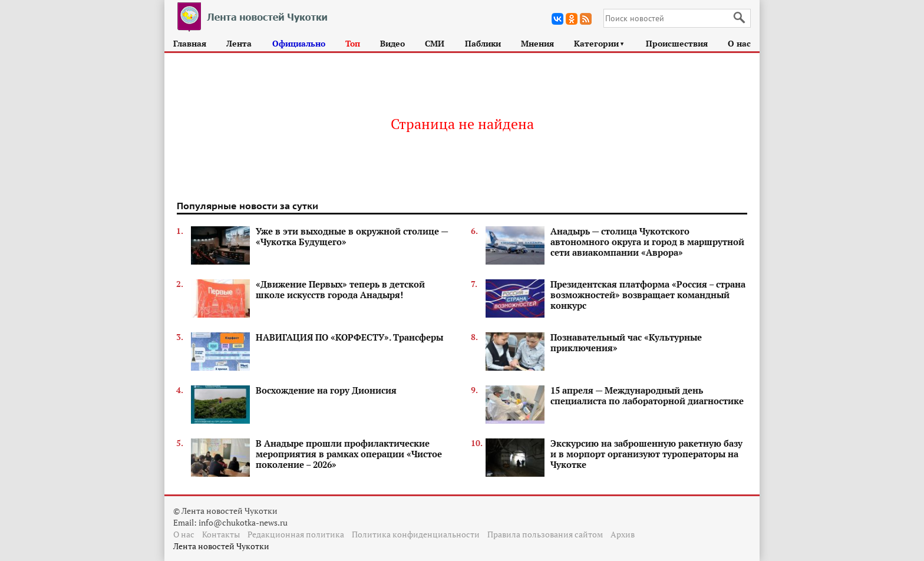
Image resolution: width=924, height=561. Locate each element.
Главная (190, 43)
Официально (299, 43)
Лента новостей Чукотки (221, 546)
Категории (600, 43)
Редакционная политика (296, 534)
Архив (623, 534)
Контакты (221, 534)
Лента (239, 43)
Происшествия (677, 43)
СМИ (435, 43)
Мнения (537, 43)
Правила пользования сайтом (545, 534)
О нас (739, 43)
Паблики (483, 43)
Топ (353, 43)
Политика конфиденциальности (416, 534)
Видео (392, 43)
